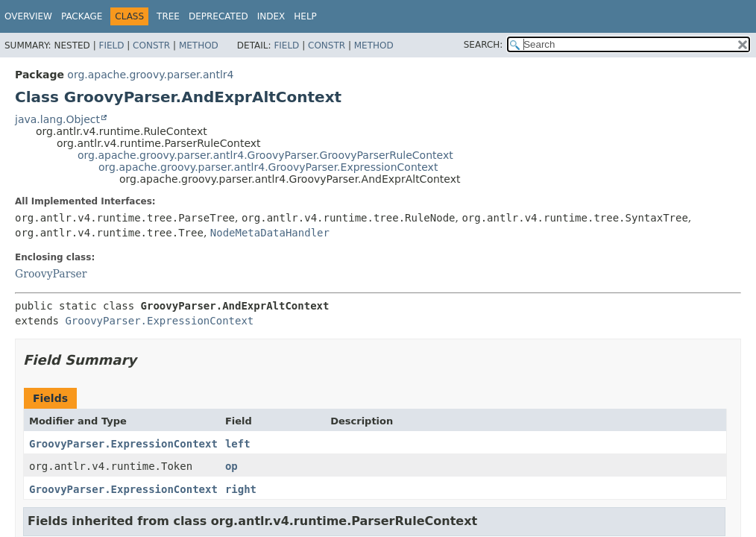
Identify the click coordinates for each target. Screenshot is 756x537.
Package (82, 16)
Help (305, 16)
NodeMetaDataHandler (270, 233)
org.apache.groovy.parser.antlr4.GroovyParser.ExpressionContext (268, 167)
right (241, 489)
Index (271, 16)
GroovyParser (51, 274)
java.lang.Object (57, 119)
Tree (168, 16)
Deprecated (218, 16)
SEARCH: (483, 45)
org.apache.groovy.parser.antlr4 (150, 75)
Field (111, 45)
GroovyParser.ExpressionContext (159, 321)
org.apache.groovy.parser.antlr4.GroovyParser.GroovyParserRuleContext (265, 155)
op (231, 466)
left (238, 444)
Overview (28, 16)
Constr (151, 45)
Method (199, 45)
